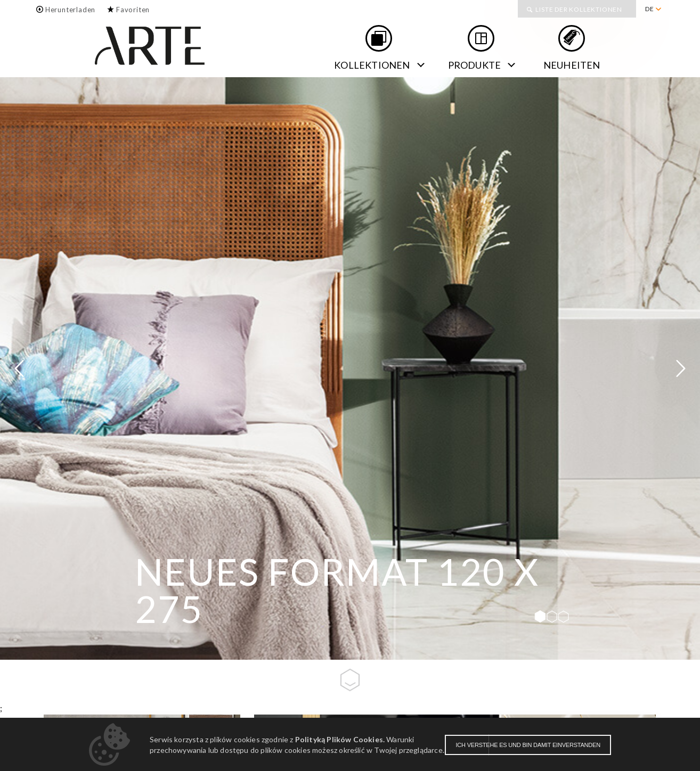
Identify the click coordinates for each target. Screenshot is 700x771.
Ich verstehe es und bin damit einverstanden (528, 745)
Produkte (475, 65)
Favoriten (133, 10)
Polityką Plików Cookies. (340, 739)
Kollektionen (372, 65)
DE (650, 9)
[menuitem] (653, 9)
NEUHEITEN (572, 65)
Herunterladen (70, 10)
